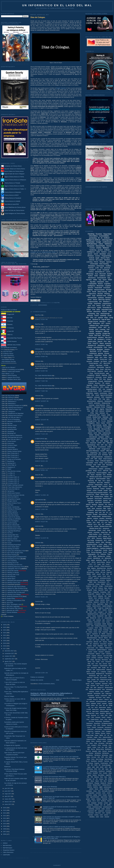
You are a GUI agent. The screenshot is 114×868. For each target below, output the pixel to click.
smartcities (97, 532)
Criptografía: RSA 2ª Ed (14, 569)
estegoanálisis (99, 485)
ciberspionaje (92, 530)
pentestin (96, 578)
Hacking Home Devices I (15, 415)
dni (102, 618)
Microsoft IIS (103, 614)
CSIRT (111, 715)
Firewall (101, 381)
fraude (94, 292)
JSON (91, 612)
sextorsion (99, 509)
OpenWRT (100, 761)
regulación (96, 602)
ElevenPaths (100, 246)
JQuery (93, 741)
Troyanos (90, 355)
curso (90, 399)
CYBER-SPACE (40, 439)
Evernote (105, 664)
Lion (106, 522)
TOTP (100, 391)
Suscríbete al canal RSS (12, 204)
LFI (110, 513)
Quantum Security (13, 400)
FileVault (104, 725)
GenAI (96, 254)
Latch (98, 252)
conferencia (93, 353)
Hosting (110, 610)
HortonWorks (94, 668)
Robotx (89, 767)
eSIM (110, 696)
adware (108, 383)
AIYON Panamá (9, 341)
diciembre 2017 (9, 651)
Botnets (98, 375)
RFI (103, 524)
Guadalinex (108, 731)
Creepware (91, 628)
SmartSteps (98, 684)
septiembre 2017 (10, 659)
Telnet (101, 777)
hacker (103, 423)
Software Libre (94, 325)
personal (107, 268)
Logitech (89, 747)
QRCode (96, 642)
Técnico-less (103, 359)
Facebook (106, 270)
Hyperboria (95, 634)
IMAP (99, 668)
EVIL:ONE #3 (12, 465)
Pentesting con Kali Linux (15, 565)
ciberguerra (101, 345)
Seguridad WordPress (14, 531)
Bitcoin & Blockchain (13, 525)
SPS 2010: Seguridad (13, 606)
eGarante (91, 600)
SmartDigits (109, 771)
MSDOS (88, 505)
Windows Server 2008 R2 (95, 690)
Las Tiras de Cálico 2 (14, 439)
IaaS (94, 670)
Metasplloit (95, 751)
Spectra (109, 262)
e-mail (99, 270)
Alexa (108, 405)
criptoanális (107, 789)
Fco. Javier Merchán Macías (43, 376)
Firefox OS (109, 725)
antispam (101, 437)
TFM (98, 686)
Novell (110, 550)
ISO (108, 735)
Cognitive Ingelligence (92, 548)
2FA (100, 302)
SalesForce (96, 644)
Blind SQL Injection (105, 300)
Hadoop (105, 536)
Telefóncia (96, 777)
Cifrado (110, 296)
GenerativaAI (90, 729)
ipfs (111, 700)
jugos (110, 803)
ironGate (106, 803)
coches (95, 491)
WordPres (96, 787)
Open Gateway (97, 425)
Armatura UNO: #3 (14, 479)
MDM (89, 568)
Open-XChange (108, 759)
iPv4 (105, 341)
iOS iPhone (103, 801)
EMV (95, 608)
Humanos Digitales (102, 473)
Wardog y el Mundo (13, 573)
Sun (88, 453)
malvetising (90, 805)
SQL (110, 616)
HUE (89, 668)
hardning (110, 799)
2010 (5, 824)
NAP (98, 676)
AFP (111, 658)
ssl (110, 371)
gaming (100, 353)
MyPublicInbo (98, 753)
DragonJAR (8, 314)
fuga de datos (106, 319)
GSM (109, 415)
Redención (7, 767)
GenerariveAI (100, 727)
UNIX (107, 574)
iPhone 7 (101, 700)
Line (98, 672)
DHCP (96, 628)
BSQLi (95, 471)
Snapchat (98, 594)
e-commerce (102, 447)
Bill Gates (99, 546)
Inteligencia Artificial (93, 240)
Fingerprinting (106, 256)
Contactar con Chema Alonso (13, 166)
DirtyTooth (93, 443)
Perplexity (109, 407)
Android (91, 258)
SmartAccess (102, 771)
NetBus (89, 757)
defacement (108, 558)
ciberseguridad (107, 240)
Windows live (101, 556)
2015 (5, 810)
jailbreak (106, 331)
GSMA (97, 495)
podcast (101, 318)
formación (91, 246)
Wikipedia (101, 596)
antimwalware (109, 690)
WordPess (90, 787)
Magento (93, 568)
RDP (96, 459)
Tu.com (103, 421)
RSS (97, 411)
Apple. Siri (89, 711)
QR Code (103, 572)
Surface (110, 684)
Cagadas (89, 606)
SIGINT (102, 767)
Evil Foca (90, 379)
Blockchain (100, 286)
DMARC (103, 584)
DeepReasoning (92, 536)
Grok (96, 610)
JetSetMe (110, 741)
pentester (97, 397)
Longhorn (109, 672)
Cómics (91, 272)
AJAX (100, 705)
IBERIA (101, 735)
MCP (92, 636)
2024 (5, 630)
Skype (100, 459)
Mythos (106, 638)
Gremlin (105, 550)
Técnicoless (98, 355)
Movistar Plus (95, 387)
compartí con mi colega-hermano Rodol (43, 252)
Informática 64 (105, 435)
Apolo (111, 660)
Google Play (106, 333)
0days (106, 544)
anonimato (99, 377)
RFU (92, 765)
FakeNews (102, 385)
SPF (102, 445)
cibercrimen (92, 294)
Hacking (91, 234)
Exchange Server (92, 421)
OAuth (98, 467)
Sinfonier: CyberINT (13, 537)
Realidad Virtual (99, 497)
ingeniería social (92, 455)
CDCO (91, 564)
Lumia (99, 747)
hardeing (99, 799)
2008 (5, 829)
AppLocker (102, 709)
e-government (104, 696)
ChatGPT (92, 270)
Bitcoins (90, 312)
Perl (111, 590)
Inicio (58, 680)
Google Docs (90, 731)
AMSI (88, 660)
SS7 (91, 644)
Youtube (90, 304)
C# (110, 604)
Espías (100, 630)
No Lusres (94, 757)
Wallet (95, 556)
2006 (5, 834)
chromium (101, 652)
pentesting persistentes (101, 701)
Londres (94, 747)
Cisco (100, 534)
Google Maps (98, 550)
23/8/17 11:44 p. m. (42, 538)
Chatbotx (109, 717)
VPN (100, 399)
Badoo (97, 713)
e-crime (108, 339)
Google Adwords (107, 729)
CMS (109, 510)
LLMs (97, 268)
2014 (5, 813)
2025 (5, 627)
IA (102, 238)
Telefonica (103, 554)
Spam (105, 280)
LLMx (89, 745)
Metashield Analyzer (92, 638)
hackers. (93, 799)
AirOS (96, 708)
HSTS (100, 536)
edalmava (38, 526)
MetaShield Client (101, 568)
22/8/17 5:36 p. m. (42, 344)
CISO (95, 465)
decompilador (91, 696)
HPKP (110, 666)
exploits (96, 359)
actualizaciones (92, 650)
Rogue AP (109, 572)
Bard (94, 419)
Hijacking (104, 375)
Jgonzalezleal (39, 500)
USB (101, 441)
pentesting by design (97, 807)
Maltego (110, 612)
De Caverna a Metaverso (15, 435)
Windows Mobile (96, 517)
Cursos (92, 248)
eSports (88, 656)
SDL (107, 682)
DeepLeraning (99, 721)
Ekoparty (7, 324)
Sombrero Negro (12, 445)
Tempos (102, 262)
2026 (5, 625)
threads (99, 704)
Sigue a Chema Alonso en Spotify (14, 186)
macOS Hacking (12, 523)
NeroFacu (38, 315)
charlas (99, 248)
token (97, 369)
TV (95, 507)
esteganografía (93, 381)
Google (98, 242)
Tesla (103, 574)
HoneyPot (97, 566)
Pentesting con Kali (14, 369)
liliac (87, 701)
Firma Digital (107, 427)
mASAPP (90, 578)
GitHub (109, 423)
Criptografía (93, 284)
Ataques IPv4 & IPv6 (14, 377)
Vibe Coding (91, 540)
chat (111, 417)
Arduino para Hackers (14, 493)
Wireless (101, 337)
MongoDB (90, 590)
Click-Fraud (106, 534)
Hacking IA (11, 398)
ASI (89, 708)
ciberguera (108, 652)
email (104, 530)
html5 (93, 509)
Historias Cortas (12, 425)
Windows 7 (107, 302)
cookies (99, 530)
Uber (97, 648)
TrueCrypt (108, 594)
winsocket (107, 817)
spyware (105, 501)
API (97, 409)
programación (107, 304)
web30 (105, 560)
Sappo (110, 552)
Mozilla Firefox (97, 417)
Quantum (100, 371)
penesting (89, 807)
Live (106, 612)
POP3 (98, 640)
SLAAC (105, 552)
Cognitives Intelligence (106, 548)
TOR (100, 379)
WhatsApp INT (12, 433)
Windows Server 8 (107, 785)
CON (104, 306)
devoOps (97, 696)
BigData (90, 290)
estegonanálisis (108, 618)
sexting (101, 463)
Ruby (93, 441)
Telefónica (108, 244)
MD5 (106, 747)
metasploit (100, 282)
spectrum (106, 815)
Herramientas (92, 298)
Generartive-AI (108, 727)
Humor (109, 246)
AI (99, 238)
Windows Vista (101, 296)
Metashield (97, 429)
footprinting (89, 393)
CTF (95, 564)
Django (95, 630)
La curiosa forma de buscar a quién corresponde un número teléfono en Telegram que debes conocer (61, 767)
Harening (103, 733)
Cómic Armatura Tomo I (14, 503)
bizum (102, 692)
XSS (94, 306)
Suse (110, 646)
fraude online (92, 341)
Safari (92, 507)
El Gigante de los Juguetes (12, 745)
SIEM (97, 767)
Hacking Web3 (12, 427)
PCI (94, 640)
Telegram (106, 351)
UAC (110, 359)
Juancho (38, 601)
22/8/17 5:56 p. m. (42, 357)
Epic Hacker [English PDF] (15, 553)
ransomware (104, 393)
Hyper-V (89, 634)
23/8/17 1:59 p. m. (42, 509)
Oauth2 (103, 451)
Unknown (38, 349)
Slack (106, 646)
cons (109, 321)
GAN (104, 465)
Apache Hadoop (101, 562)
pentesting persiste (107, 807)
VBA (106, 779)
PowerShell (98, 288)
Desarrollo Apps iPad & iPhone (16, 587)
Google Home (91, 473)
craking (101, 789)
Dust (89, 411)
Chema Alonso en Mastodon (11, 192)
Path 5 (88, 441)
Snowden (105, 773)
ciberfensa (107, 692)
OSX (90, 640)
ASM (96, 520)
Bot (110, 532)
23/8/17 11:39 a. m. (42, 495)
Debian (91, 435)
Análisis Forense (12, 511)
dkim (110, 445)
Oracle (91, 335)
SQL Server (106, 335)
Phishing (107, 294)
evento (106, 485)
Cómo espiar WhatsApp (50, 787)
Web (101, 781)
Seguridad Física (107, 310)
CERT (106, 715)
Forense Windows (12, 612)
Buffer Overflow (93, 534)
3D (110, 485)
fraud (104, 698)
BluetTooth (94, 715)
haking (108, 698)
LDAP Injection (92, 371)
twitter (95, 280)
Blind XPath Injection (101, 510)
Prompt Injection (93, 363)
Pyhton (94, 616)
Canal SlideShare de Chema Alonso (15, 207)
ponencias (98, 809)
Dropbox (89, 522)
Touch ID (107, 686)
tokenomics (97, 312)
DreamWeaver (106, 721)
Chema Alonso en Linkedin (11, 201)
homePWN (89, 700)
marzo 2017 (8, 799)
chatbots (101, 469)
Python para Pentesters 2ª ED (16, 551)
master (88, 520)
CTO (108, 582)
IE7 (107, 513)
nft (111, 387)
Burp (94, 662)
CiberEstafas (11, 447)
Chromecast (108, 662)
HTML (92, 413)
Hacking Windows (13, 513)
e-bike (103, 654)
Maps (106, 588)
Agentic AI (92, 479)
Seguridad (99, 475)
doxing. (95, 791)
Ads (110, 501)
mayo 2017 (8, 794)
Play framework (103, 678)
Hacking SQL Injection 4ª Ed (16, 591)
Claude (96, 385)
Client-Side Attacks (13, 515)
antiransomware (93, 469)
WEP (95, 688)
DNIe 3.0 (109, 584)
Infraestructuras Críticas (14, 529)
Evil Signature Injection (107, 723)
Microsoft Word (96, 570)
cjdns (103, 694)
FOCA (96, 262)
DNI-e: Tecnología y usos (14, 604)
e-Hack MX (7, 331)
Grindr (103, 731)
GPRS (100, 327)
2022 (5, 635)
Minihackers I (12, 404)
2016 (5, 808)
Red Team (10, 505)
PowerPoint (89, 642)
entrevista (91, 485)
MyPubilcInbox (90, 572)
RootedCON (100, 616)
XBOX (110, 425)
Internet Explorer (99, 290)
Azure (105, 377)
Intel (111, 495)
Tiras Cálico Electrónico (15, 487)
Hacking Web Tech (13, 535)
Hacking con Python (13, 549)
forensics (89, 419)
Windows (91, 256)
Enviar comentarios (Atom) (47, 684)
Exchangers (89, 725)
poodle (103, 809)
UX (111, 574)
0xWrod (93, 705)
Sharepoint (90, 499)
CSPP (98, 449)
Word (104, 690)
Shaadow (110, 644)
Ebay (100, 664)
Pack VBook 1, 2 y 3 (8, 373)
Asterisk (89, 662)
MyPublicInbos (106, 753)
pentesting (93, 238)
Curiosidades (42, 305)
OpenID (88, 761)
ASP (89, 562)
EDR (103, 564)
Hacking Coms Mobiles (14, 594)
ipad (89, 306)
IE (100, 634)
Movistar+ (98, 383)
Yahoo (98, 423)
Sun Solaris (91, 461)
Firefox (97, 315)
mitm (107, 282)
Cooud (101, 719)
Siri (107, 413)
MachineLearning (91, 674)
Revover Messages (106, 765)
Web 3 (105, 781)
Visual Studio (98, 499)
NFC (104, 443)
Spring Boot (11, 491)
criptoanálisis (90, 463)
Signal (95, 646)
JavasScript (99, 741)
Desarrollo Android (13, 571)
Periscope (91, 763)
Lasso (95, 612)
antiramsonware (108, 787)
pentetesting (91, 809)
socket (101, 815)
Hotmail (89, 425)
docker (105, 355)
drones (95, 447)
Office (105, 357)
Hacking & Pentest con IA (16, 405)
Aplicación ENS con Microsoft (16, 592)
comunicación (91, 654)
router (103, 622)
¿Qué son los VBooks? (9, 367)
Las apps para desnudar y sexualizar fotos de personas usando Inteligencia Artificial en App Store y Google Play (62, 747)
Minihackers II (12, 402)
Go (92, 550)
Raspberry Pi (11, 467)
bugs (94, 296)
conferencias (107, 242)
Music (110, 522)
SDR (106, 616)
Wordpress (99, 331)
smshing (107, 658)
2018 (5, 646)
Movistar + (103, 321)
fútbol (103, 542)
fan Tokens (104, 361)
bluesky (96, 789)
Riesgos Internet (12, 501)
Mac (93, 395)
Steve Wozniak (103, 514)
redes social (98, 813)
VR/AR (93, 409)
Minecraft (104, 751)
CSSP (93, 717)
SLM (111, 497)
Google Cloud (106, 449)
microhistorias (98, 347)
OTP (92, 459)
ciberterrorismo (107, 499)
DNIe (89, 457)
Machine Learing (100, 749)
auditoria (97, 692)
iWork (109, 576)
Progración (97, 763)
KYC (87, 743)
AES (107, 602)
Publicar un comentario (37, 677)
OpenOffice (92, 431)
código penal (108, 694)
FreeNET (89, 666)
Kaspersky (109, 634)
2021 (5, 638)
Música (100, 284)
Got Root (10, 533)
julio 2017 (8, 788)
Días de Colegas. (9, 696)
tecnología (89, 465)
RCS (98, 680)
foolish (110, 453)
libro (87, 318)
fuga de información (106, 395)
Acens (94, 604)
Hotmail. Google (90, 735)
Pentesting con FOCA (14, 559)
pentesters (97, 403)
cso (102, 558)
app (100, 453)
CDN (92, 626)
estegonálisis (91, 793)
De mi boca (91, 721)
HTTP (99, 351)
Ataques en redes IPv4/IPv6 (15, 588)
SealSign (108, 489)
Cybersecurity (107, 433)
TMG (88, 777)
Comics (98, 256)
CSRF (99, 465)
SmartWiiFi (95, 773)
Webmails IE (90, 783)
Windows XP (92, 345)
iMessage (108, 542)
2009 (5, 826)
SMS (90, 323)
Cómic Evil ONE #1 (13, 497)
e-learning (108, 654)
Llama (96, 379)
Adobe (109, 509)
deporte (98, 542)
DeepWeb (94, 487)
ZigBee (101, 787)
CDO (103, 397)
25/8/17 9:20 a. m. (42, 597)
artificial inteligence (102, 650)
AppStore (109, 580)
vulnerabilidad (98, 624)
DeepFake (89, 586)
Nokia (105, 676)
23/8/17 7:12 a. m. (42, 434)
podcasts (90, 315)
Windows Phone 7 (97, 785)
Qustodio (93, 680)
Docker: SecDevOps (13, 507)
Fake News (99, 365)
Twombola (89, 779)
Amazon (107, 349)
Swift (88, 686)
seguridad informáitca (93, 580)
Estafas (110, 274)
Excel (102, 369)
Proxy (91, 373)
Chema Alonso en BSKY (10, 195)
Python (90, 276)
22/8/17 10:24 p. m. (42, 420)
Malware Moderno (13, 449)
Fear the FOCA (8, 352)
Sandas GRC (91, 594)
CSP (89, 717)
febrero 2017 (9, 802)
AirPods (93, 562)
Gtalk (100, 632)
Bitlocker (108, 562)
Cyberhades (6, 855)
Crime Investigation (13, 521)
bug (100, 280)
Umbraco (101, 779)
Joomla (90, 429)
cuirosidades (89, 791)
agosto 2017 (8, 661)
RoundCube (102, 682)
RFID (92, 497)
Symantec (93, 686)
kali (95, 339)
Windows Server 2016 (14, 379)
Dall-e (93, 664)
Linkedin (89, 417)
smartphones (89, 624)
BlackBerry (106, 546)
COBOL (98, 662)
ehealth (106, 491)
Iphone (90, 254)
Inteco (100, 737)
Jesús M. (38, 466)
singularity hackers (92, 389)
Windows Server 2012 (14, 583)
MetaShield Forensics (93, 614)
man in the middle (108, 656)
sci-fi (99, 455)
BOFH (94, 546)
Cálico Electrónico (9, 356)
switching (102, 602)
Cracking (102, 329)
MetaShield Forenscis (106, 636)
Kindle (96, 743)
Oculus (88, 759)
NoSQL (97, 572)
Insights (95, 737)
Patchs (106, 590)
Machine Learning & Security (16, 495)
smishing (96, 815)
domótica (102, 518)
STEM (95, 769)
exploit (99, 308)
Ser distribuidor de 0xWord (9, 348)
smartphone (91, 375)
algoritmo (89, 518)
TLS (98, 554)
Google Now (97, 731)
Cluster (9, 543)
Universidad (94, 264)
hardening (93, 250)
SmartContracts (92, 337)
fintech (100, 795)
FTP (110, 493)
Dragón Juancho (61, 88)
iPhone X (107, 700)
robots (106, 371)
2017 (5, 649)
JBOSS (103, 634)
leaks (110, 491)
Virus (104, 475)
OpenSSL (101, 505)
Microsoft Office (106, 429)
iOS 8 (98, 801)
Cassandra (98, 717)
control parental (107, 477)
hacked (108, 345)
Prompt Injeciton (104, 763)
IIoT (105, 735)
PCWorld (89, 347)
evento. (104, 793)
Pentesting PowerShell (14, 545)
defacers (98, 654)
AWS (105, 509)
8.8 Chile (7, 318)
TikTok (97, 461)
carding (108, 556)
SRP (110, 767)
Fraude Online (11, 598)
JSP (96, 588)
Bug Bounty (11, 461)
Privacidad (91, 242)
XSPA (110, 540)
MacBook (94, 505)
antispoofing (91, 542)
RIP (100, 765)
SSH (97, 441)
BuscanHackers (102, 582)
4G (92, 520)
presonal (108, 809)
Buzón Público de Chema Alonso (14, 171)
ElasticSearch (90, 723)
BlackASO (110, 624)
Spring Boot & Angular (14, 499)
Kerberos (101, 588)
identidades (94, 803)
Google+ (101, 586)
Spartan (89, 775)
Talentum (90, 359)
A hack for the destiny (14, 517)
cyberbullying (107, 507)
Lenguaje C (101, 612)
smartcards (100, 658)
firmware (105, 795)
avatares (96, 518)
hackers (104, 252)
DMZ (96, 513)
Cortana (98, 584)
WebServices (108, 648)
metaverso (90, 357)
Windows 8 (101, 339)
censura (90, 558)
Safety (107, 769)
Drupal (88, 550)
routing (108, 622)
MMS (89, 749)
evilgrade (94, 656)
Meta (100, 481)
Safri (111, 769)
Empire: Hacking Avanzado (15, 485)
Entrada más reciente (37, 680)
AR (107, 705)
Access (89, 604)
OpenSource (100, 431)
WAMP (88, 781)
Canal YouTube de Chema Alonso (14, 210)
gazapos (88, 799)
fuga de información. (95, 797)
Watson (97, 781)
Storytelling (11, 431)
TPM (92, 777)
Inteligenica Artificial (101, 739)
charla (97, 395)
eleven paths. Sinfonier (107, 791)
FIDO (95, 725)
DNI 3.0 (110, 719)
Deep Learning (102, 292)
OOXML (106, 365)
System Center (91, 648)
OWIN (110, 757)
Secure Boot (103, 644)
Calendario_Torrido (99, 407)
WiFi (110, 292)
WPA (87, 618)
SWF (103, 769)
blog (98, 314)
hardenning (104, 799)
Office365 (110, 443)
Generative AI (107, 308)
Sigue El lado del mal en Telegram (13, 174)
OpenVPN (101, 590)
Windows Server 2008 (106, 526)
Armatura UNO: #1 (14, 483)
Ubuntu (90, 339)
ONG (109, 473)
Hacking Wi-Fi (11, 463)
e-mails (90, 427)
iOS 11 (94, 801)
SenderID (108, 524)
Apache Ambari (102, 708)
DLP (111, 520)
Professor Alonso (8, 354)
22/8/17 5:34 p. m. (42, 319)
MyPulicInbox (105, 755)
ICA (109, 536)
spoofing (98, 333)
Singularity (100, 646)
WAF (89, 517)
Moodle (103, 570)
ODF (100, 389)
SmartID (96, 526)
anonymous (106, 528)
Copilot (99, 564)
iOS (101, 268)
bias (106, 445)
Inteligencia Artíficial (91, 739)
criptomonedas (93, 302)
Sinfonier (102, 413)
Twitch (88, 688)
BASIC (89, 546)
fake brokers (99, 698)
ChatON (104, 717)
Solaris (110, 773)
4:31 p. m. (57, 303)
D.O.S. (100, 471)
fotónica (89, 620)
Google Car (100, 608)
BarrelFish (102, 713)
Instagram (109, 389)
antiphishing (94, 453)
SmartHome (92, 367)
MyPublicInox (98, 755)
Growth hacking (109, 586)
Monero (110, 588)
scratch (101, 544)
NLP (101, 676)
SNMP (94, 574)
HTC (93, 733)
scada (109, 447)
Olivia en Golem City (15, 409)
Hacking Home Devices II (15, 408)
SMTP (93, 538)
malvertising (89, 602)
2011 (5, 821)
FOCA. (99, 725)
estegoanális (92, 698)
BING (98, 310)
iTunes (88, 803)
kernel (96, 463)
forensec (110, 795)
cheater (95, 652)
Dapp (101, 628)
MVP (87, 497)
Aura (96, 274)
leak (109, 341)
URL (97, 779)
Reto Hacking (104, 264)
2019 (5, 643)
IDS (104, 513)
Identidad (103, 254)
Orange (109, 614)
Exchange (106, 630)
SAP (87, 644)
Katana (91, 743)
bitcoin (95, 300)
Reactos (105, 642)
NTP (110, 638)
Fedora (90, 632)
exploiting (103, 315)
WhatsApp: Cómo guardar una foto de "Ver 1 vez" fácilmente (61, 757)
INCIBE (104, 668)
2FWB (110, 544)
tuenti (95, 433)
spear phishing (108, 463)
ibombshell (109, 518)
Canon (103, 662)
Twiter (106, 777)
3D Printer (105, 455)
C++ (98, 715)
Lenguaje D (94, 745)
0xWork (88, 705)
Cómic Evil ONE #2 (14, 489)
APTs (111, 602)
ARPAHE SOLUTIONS (11, 345)
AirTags (92, 660)
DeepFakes (98, 304)
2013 (5, 816)
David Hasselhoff (101, 479)
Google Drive (108, 608)
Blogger (106, 441)
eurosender (98, 793)
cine (104, 389)
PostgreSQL (96, 592)
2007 (5, 832)
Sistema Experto (93, 771)
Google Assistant (103, 666)
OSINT (9, 469)
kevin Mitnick (98, 501)
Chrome (107, 353)
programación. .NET (92, 811)
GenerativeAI (101, 278)
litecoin (108, 600)
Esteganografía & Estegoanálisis (17, 557)
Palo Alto (103, 640)
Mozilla (108, 570)
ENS (99, 439)
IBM (93, 411)
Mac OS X (108, 337)
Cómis (106, 719)
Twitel (110, 419)
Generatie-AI (95, 666)
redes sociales (105, 325)
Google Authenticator (97, 457)
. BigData (110, 704)
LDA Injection (101, 743)
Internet (92, 260)
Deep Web (109, 409)
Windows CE (101, 688)
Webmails (105, 417)
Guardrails (105, 632)
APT (101, 363)
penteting (94, 658)
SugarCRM (108, 775)
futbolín (110, 797)
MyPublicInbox (7, 845)
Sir (88, 771)
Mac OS (93, 749)
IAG (93, 588)
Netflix (93, 467)
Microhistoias (109, 674)
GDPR (99, 443)
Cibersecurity (91, 584)
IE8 (87, 612)
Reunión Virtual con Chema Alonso (15, 169)
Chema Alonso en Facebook (13, 198)
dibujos (109, 379)
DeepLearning (106, 403)
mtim (101, 805)
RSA (98, 445)
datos (108, 399)
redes (96, 276)
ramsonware (108, 811)
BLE (110, 455)
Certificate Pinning (103, 520)
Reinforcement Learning (106, 680)
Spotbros (95, 775)
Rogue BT (96, 682)
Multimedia (96, 489)
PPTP (89, 538)
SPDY (106, 767)
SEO (88, 409)
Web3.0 (95, 596)
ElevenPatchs (97, 723)
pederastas (92, 701)
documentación (92, 401)
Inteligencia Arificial (101, 670)
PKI (106, 505)
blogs (106, 318)
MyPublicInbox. (90, 755)
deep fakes (90, 501)
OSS (106, 757)
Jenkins (104, 741)
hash (94, 620)
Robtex (110, 642)
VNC (91, 688)
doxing (90, 447)
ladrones (102, 600)
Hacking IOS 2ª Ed (13, 563)
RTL (101, 642)
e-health (100, 491)
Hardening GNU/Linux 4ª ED (16, 567)
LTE (88, 636)
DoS (100, 513)
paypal (93, 560)
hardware (101, 298)
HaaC (98, 522)
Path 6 (89, 616)
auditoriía (91, 789)
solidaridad (93, 704)
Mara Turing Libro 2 (13, 455)
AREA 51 (7, 335)
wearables (104, 704)
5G (112, 560)
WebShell (110, 781)
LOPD (88, 395)
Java (101, 357)
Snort (100, 773)
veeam (102, 817)
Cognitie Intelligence (107, 606)
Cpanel (110, 626)
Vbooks (100, 507)
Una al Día (10, 602)
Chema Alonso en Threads (11, 183)
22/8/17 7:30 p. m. (42, 381)
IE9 (96, 481)
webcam (102, 411)
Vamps (90, 596)
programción (101, 811)
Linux (109, 254)
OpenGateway (91, 445)
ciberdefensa (97, 558)
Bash (95, 582)
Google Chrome (93, 321)
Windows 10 (96, 319)
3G (94, 427)
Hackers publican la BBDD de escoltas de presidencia (59, 827)
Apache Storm (95, 709)
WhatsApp (90, 274)
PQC (99, 524)
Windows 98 (103, 783)
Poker (108, 640)
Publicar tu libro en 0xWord (9, 310)
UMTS (90, 556)
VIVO (90, 576)
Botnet (110, 393)
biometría (89, 361)
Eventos (99, 234)
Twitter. (110, 777)
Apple (97, 258)
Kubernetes (11, 443)
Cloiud (88, 719)
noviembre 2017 (10, 653)
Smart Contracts (108, 459)
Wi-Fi (105, 540)
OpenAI (100, 341)
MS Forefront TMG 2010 (14, 608)
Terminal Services (99, 373)
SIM (88, 475)
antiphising (92, 692)
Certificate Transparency (101, 626)
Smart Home (104, 467)
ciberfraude (90, 694)
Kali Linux (108, 369)
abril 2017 (8, 796)
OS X (104, 481)
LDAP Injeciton (109, 743)
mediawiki (97, 805)
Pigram (90, 592)
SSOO (92, 684)
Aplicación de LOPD (12, 610)
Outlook (102, 489)
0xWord (5, 843)
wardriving (99, 560)
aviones (90, 652)
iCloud (104, 576)
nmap (108, 530)
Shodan (91, 329)
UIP (93, 779)
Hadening (97, 733)
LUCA (108, 272)
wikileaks (108, 411)
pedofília (109, 805)
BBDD (91, 582)
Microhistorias (11, 577)
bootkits (94, 576)
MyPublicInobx (92, 676)
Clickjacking (90, 513)
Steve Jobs (100, 483)
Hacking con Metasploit (14, 509)
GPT (103, 323)
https (110, 355)
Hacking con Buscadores (14, 600)
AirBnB (104, 624)
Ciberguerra (12, 412)
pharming (110, 701)
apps (107, 373)
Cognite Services (96, 606)
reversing (92, 405)
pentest (100, 250)
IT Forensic (7, 328)
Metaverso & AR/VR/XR (14, 421)
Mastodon (89, 514)
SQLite (93, 475)
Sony (103, 594)
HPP (100, 610)
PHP (108, 329)
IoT (96, 318)
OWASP (90, 524)
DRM (89, 664)
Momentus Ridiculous (93, 451)
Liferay (99, 745)
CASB (102, 715)
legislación (90, 397)
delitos (88, 560)
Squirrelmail (105, 684)
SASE (93, 767)
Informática (90, 737)
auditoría (102, 276)
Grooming (90, 566)
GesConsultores (99, 729)
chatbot (107, 387)
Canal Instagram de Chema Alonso (15, 213)
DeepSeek (109, 397)
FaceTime (95, 586)
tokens (98, 306)
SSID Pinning (90, 769)
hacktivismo (108, 401)
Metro (100, 751)
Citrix (105, 347)
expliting (95, 795)
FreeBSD (94, 727)
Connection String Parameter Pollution (97, 493)
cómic (95, 399)
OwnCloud (107, 761)
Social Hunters (12, 441)
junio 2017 (8, 791)
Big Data (10, 423)
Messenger (109, 465)
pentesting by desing (105, 578)
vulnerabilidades (91, 439)
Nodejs (95, 590)
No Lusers (99, 260)
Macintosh (97, 636)
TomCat (102, 686)
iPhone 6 (100, 656)
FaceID (108, 564)
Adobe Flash (104, 532)
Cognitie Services (95, 719)
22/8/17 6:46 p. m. (42, 371)
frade (88, 797)
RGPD (96, 765)
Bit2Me (110, 377)
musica (88, 658)
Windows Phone (106, 517)
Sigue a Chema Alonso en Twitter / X (15, 189)
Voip (104, 399)
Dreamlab (7, 321)
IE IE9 (109, 306)
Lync (103, 747)
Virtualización (99, 540)
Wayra (102, 343)
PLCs (95, 524)
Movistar (100, 294)
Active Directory (100, 405)
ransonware (91, 813)
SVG (99, 769)
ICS (102, 522)
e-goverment (107, 391)
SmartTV (95, 343)
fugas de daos (104, 797)
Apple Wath (109, 709)
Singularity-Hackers (9, 850)
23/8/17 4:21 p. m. (42, 522)
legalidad (89, 385)
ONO (99, 757)
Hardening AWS (12, 429)
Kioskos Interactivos (106, 566)
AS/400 (111, 705)
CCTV (88, 626)
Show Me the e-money (14, 471)
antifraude (101, 598)
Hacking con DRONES (14, 519)
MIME (110, 747)
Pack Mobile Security (8, 359)
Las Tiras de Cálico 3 (14, 417)
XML (106, 596)
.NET (105, 327)
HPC (89, 733)
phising (88, 704)
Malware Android (12, 539)
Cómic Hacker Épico (13, 547)
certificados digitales (105, 461)
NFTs (102, 387)
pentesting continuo (92, 544)
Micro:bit (101, 638)
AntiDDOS (91, 510)
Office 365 (109, 451)
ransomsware (97, 622)
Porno (88, 552)
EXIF (97, 664)
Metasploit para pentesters (18, 581)
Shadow (90, 646)
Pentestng (96, 678)
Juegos (89, 310)
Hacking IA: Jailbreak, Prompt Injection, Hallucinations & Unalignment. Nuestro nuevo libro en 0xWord (51, 694)
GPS (97, 329)
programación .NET (94, 415)
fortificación (96, 323)
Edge (100, 487)
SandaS (99, 574)
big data (93, 282)
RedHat (106, 497)
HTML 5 (88, 588)
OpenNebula (94, 761)
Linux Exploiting (12, 561)
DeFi (111, 471)
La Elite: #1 (11, 473)
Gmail (109, 315)
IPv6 (94, 310)
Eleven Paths (105, 258)
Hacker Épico (11, 579)
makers (96, 393)
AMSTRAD (92, 449)
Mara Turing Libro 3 (13, 453)
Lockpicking (103, 672)
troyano (103, 415)
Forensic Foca (90, 495)
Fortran (89, 727)
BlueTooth (93, 351)
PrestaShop (103, 592)
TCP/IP (110, 514)
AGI (97, 705)
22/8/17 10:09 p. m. (42, 401)
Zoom (95, 598)
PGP (111, 439)
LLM (109, 252)
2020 (5, 641)
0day (100, 433)
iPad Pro (109, 801)
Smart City (90, 526)
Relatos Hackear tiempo (14, 451)
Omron (93, 759)
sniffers (107, 437)
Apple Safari (98, 503)
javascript (108, 343)
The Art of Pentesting (13, 419)
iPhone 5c (95, 700)
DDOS (88, 487)
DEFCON (106, 471)
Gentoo (95, 632)
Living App (92, 349)
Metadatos (92, 266)
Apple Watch (100, 604)
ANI (104, 705)
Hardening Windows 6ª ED (14, 596)
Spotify (105, 425)
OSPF (103, 757)
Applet (106, 604)
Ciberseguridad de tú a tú (15, 437)
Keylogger (94, 672)
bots (104, 379)
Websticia (107, 483)
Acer (92, 708)
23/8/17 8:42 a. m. (42, 461)
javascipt (99, 620)
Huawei (96, 735)
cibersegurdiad (97, 694)
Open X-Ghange (99, 759)
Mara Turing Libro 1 (13, 457)
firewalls (97, 600)
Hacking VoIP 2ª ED (13, 575)
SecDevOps (92, 483)
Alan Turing (98, 660)
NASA (111, 755)
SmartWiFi (104, 419)
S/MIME (89, 574)
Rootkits (95, 514)
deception (107, 598)
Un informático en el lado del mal (57, 5)
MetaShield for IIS (100, 674)
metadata (91, 333)
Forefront (105, 487)
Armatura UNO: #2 (14, 481)
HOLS (111, 632)
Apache (104, 312)
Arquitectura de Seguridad (16, 413)
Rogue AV (90, 682)
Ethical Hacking (12, 375)
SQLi (97, 413)
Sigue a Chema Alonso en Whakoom (15, 180)
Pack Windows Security (9, 362)
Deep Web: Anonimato (14, 541)
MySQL (92, 331)
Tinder (109, 554)
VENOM (110, 779)
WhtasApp (97, 783)
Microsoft (103, 274)
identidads (100, 803)
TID (103, 383)
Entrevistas (100, 266)
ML (99, 421)
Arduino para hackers (14, 371)
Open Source (91, 308)
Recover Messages (96, 552)
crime (99, 618)
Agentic (102, 409)
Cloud (89, 343)
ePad (99, 791)
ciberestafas (100, 367)
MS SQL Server (92, 391)
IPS (108, 668)
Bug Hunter (11, 396)
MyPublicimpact (7, 848)
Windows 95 (93, 618)
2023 (5, 633)
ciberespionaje (105, 314)
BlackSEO (89, 407)
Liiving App (105, 745)
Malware (106, 248)
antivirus (108, 431)
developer (100, 349)
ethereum (100, 401)
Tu (111, 686)
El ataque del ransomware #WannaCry (54, 777)
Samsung (99, 538)
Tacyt (110, 357)
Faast (110, 347)
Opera (108, 481)
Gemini (108, 323)
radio (97, 357)
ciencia (99, 576)
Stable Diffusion (107, 538)
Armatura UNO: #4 (14, 477)
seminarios (102, 580)
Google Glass (90, 610)
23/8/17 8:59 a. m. (42, 470)
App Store (91, 503)
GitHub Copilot (104, 495)
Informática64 (93, 437)
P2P (99, 419)
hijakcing (89, 801)
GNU (94, 522)
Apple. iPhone (95, 711)
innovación (107, 288)
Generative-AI (100, 272)
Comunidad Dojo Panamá (12, 338)
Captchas (99, 427)
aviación (110, 650)
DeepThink (90, 630)
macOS (91, 403)
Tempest (89, 491)
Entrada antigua (77, 680)
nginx (104, 620)
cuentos (105, 453)
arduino (90, 433)
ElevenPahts (107, 503)
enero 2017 (8, 804)
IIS (109, 327)
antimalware (93, 327)
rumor (103, 813)
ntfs (105, 805)
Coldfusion (90, 608)
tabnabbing (92, 817)
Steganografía (92, 554)
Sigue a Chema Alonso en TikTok (14, 177)
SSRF (109, 592)
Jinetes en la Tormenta (14, 459)
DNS (92, 318)
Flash (110, 664)
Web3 (110, 280)
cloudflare (96, 361)
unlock (97, 817)
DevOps (97, 435)
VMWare (102, 648)
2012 (5, 818)
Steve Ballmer (101, 775)
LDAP (110, 361)
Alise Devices (105, 660)
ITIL (112, 735)
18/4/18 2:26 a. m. (42, 673)
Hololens (108, 733)
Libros (101, 244)
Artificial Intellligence (105, 711)
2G (109, 560)
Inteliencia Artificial (107, 737)
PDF (110, 375)
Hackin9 (105, 610)
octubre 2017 (9, 656)
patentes (90, 532)
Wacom (92, 781)
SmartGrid (89, 773)
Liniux (110, 745)
